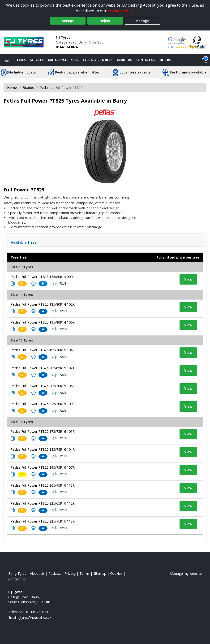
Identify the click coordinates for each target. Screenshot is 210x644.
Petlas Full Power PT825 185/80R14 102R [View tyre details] (43, 304)
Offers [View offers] (165, 60)
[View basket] (205, 60)
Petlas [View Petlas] (45, 88)
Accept (68, 21)
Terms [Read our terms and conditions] (84, 573)
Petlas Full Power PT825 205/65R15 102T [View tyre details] (43, 368)
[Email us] (35, 617)
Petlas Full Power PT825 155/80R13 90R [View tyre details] (42, 277)
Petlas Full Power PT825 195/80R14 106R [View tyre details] (43, 322)
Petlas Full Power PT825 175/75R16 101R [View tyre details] (43, 431)
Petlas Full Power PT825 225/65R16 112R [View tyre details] (43, 503)
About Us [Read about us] (37, 573)
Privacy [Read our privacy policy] (70, 573)
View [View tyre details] (188, 279)
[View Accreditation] (198, 42)
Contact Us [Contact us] (146, 60)
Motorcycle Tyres (63, 60)
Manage (142, 21)
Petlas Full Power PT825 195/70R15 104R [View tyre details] (43, 350)
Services (37, 60)
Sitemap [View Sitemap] (100, 573)
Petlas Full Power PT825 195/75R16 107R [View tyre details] (43, 467)
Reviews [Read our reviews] (55, 573)
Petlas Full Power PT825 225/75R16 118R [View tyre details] (43, 521)
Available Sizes (24, 242)
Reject (105, 21)
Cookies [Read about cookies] (116, 573)
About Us (124, 60)
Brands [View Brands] (28, 88)
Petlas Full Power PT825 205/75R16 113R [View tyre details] (43, 485)
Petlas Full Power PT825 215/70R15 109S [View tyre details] (43, 404)
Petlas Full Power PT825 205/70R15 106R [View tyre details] (43, 386)
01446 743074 (67, 47)
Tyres (21, 60)
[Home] (7, 60)
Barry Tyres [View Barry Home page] (17, 573)
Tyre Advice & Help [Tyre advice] (97, 60)
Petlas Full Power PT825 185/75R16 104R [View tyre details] (43, 449)
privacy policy (120, 11)
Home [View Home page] (12, 88)
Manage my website (186, 573)
